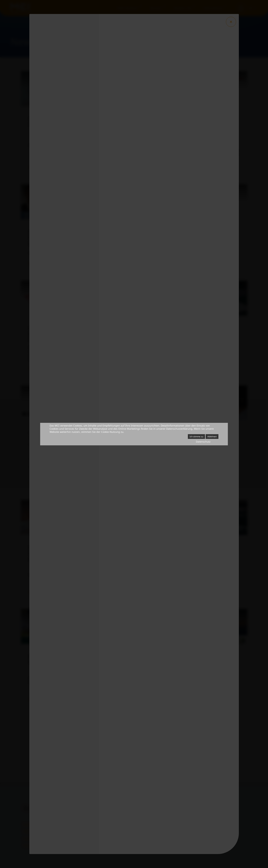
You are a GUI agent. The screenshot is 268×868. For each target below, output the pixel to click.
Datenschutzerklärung (179, 429)
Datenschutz (203, 442)
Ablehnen (212, 437)
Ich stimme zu (196, 437)
